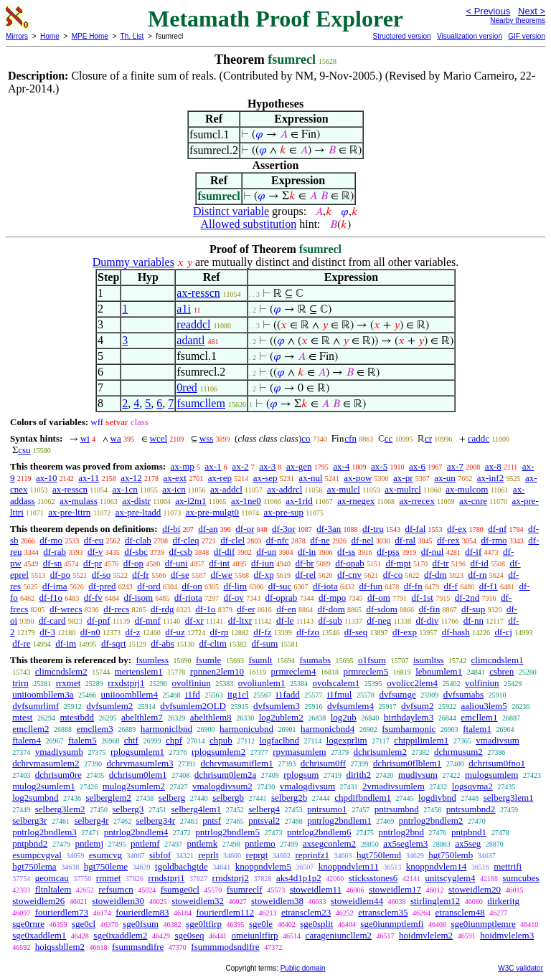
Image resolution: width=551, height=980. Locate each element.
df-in (307, 552)
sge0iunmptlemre (483, 924)
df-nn (474, 620)
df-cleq (186, 540)
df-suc (280, 586)
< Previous (488, 11)
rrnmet (109, 878)
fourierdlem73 (62, 912)
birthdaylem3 (409, 717)
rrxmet (69, 683)
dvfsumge (397, 694)
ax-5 (379, 466)
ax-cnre (473, 501)
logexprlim (347, 740)
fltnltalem (53, 889)
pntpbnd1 (469, 832)
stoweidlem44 (357, 901)
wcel (159, 438)
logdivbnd (437, 798)
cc (389, 438)
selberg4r (91, 820)
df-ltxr (240, 620)
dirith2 (358, 775)
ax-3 (267, 466)
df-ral (405, 540)
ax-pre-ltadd (138, 512)
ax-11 (89, 478)
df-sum (265, 643)
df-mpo (332, 598)
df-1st (423, 598)
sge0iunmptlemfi (392, 924)
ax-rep (220, 478)
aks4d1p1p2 (299, 878)
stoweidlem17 (395, 889)
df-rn (477, 575)
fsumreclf (245, 889)
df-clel (232, 540)
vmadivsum (498, 740)
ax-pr (403, 478)
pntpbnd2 (30, 843)
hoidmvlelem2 (426, 935)
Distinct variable (231, 211)
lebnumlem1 (439, 671)
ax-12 (131, 478)
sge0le (261, 924)
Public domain (303, 968)
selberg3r (29, 820)
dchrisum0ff (323, 763)
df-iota (325, 586)
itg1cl (238, 694)
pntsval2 (264, 820)
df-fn (413, 586)
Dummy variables (133, 262)
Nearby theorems (518, 20)
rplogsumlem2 (218, 752)
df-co (393, 575)
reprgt (257, 855)
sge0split (316, 924)
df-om (379, 598)
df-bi (171, 529)
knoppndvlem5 (263, 866)
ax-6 (417, 466)
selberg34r (156, 820)
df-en (286, 609)
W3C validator (521, 968)
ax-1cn (124, 489)
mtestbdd (77, 717)
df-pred (102, 586)
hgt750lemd (379, 855)
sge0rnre (28, 924)
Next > (532, 11)
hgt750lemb (451, 855)
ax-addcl (226, 489)
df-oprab (281, 598)
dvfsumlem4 (350, 706)
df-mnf (148, 620)
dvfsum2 (418, 706)
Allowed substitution (248, 224)
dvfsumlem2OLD (193, 706)
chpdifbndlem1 (363, 798)
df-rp (219, 632)
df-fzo (308, 632)
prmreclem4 (294, 671)
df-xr (194, 620)
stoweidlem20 (475, 889)
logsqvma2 (472, 786)
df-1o (205, 609)
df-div (428, 620)
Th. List (132, 36)
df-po (60, 575)
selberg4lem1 (196, 809)
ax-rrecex (417, 501)
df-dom (331, 609)
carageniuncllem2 (339, 935)
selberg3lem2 (60, 809)
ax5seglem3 (405, 843)
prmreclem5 (366, 671)
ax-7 (455, 466)
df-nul (433, 552)
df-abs (163, 643)
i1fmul (340, 694)
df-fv (93, 598)
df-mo (51, 540)
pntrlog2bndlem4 (136, 832)
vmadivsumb (59, 752)
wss (207, 438)
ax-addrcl (284, 489)
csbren (501, 671)
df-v (95, 552)
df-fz (262, 632)
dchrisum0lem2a (226, 775)
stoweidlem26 (38, 901)
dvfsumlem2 (109, 706)
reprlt (208, 855)
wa (116, 438)
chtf (131, 740)
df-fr (141, 575)
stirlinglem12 (435, 901)
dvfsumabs (463, 694)
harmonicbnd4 (328, 729)
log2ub (344, 717)
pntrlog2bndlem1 (339, 820)
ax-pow (358, 478)
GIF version (527, 36)
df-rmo (494, 540)
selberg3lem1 (509, 798)
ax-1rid (299, 501)
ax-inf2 (491, 478)
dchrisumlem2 (380, 752)
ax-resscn (198, 293)
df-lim (236, 586)
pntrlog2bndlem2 (431, 820)
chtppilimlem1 (421, 740)
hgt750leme (106, 866)
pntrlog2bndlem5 (227, 832)
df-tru (373, 529)
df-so (102, 575)
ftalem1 (477, 729)
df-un (266, 552)
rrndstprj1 (166, 878)
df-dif (225, 552)
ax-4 (341, 466)
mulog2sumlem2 (134, 786)
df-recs (116, 609)
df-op (133, 563)
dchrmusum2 (458, 752)
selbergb (228, 798)
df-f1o (51, 598)
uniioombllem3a (43, 694)
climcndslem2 (61, 671)
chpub (221, 740)
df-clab (138, 540)
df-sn (53, 563)
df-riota (188, 598)
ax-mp (183, 466)
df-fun (371, 586)
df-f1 (489, 586)
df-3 (47, 632)
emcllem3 (95, 729)
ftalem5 (83, 740)
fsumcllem (201, 403)
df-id (479, 563)
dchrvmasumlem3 (140, 763)
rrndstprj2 (231, 878)
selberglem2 (109, 798)
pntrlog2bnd (401, 832)
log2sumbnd (35, 798)
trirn (20, 683)
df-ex (457, 529)
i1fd (193, 694)
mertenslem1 (139, 671)
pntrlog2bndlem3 (44, 832)
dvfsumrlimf (36, 706)
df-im (66, 643)
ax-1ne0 (246, 501)
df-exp (405, 632)
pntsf (212, 820)
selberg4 (264, 809)
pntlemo (260, 843)
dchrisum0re (58, 775)
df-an (208, 529)
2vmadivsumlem (394, 786)
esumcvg (105, 855)
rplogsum (301, 775)
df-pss (388, 552)
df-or (245, 529)
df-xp (264, 575)
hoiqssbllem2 (60, 947)
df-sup (473, 609)
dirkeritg (503, 901)
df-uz (175, 632)
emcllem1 (479, 717)
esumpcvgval (37, 855)
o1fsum (372, 660)
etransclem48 (460, 912)
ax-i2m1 (190, 501)
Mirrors (17, 36)
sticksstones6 (373, 878)
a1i (184, 309)
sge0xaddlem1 (39, 935)
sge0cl (84, 924)
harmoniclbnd (166, 729)
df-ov (234, 598)
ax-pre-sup (283, 512)
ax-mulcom (467, 489)
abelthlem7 (142, 717)
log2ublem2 (281, 717)
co (306, 438)
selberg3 (128, 809)
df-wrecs (66, 609)
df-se (180, 575)
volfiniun (482, 683)
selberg (172, 798)
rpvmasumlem (299, 752)
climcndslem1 (498, 660)
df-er (246, 609)
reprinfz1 (312, 855)
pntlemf (145, 843)
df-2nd (467, 598)
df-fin (430, 609)
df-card (52, 620)
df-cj (503, 632)
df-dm (435, 575)
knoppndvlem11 (349, 866)
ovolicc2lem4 (412, 683)
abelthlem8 (211, 717)
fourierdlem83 (142, 912)
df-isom (138, 598)
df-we (221, 575)
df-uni (176, 563)
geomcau (52, 878)
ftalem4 (27, 740)
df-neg (379, 620)
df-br (304, 563)
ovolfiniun (192, 683)
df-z (133, 632)
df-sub (330, 620)
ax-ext (174, 478)
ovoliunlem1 (262, 683)
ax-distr (136, 501)
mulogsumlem (491, 775)
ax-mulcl (344, 489)
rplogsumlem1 (137, 752)
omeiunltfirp (255, 935)
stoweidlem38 (277, 901)
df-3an (329, 529)
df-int (219, 563)
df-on (192, 586)
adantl (190, 340)
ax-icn (174, 489)
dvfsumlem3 (277, 706)
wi (85, 438)
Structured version (401, 36)
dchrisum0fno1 (497, 763)
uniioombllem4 (129, 694)
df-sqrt (114, 643)
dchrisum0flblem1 (407, 763)
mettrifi (508, 866)
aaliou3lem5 (484, 706)
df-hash (456, 632)
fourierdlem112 (225, 912)
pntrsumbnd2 (471, 809)
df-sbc (136, 552)
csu (24, 450)
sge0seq (189, 935)
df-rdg (163, 609)
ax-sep (265, 478)
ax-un (445, 478)
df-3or (284, 529)
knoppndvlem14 (437, 866)
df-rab (55, 552)
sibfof (160, 855)
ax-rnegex (356, 501)
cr (428, 438)
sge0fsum (141, 924)
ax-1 (213, 466)
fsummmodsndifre (225, 947)
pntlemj (89, 843)
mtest (22, 717)
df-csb (181, 552)
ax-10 (47, 478)
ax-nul (310, 478)
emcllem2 (30, 729)
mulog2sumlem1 (43, 786)
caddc (479, 438)
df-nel (363, 540)
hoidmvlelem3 (507, 935)
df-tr (441, 563)
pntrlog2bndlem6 (319, 832)
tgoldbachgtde (182, 866)
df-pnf (99, 620)
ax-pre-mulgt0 (212, 512)
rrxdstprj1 (126, 683)
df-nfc (278, 540)
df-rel (305, 575)
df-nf (497, 529)
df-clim (213, 643)
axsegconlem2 (329, 843)
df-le (285, 620)
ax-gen (299, 466)
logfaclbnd (279, 740)
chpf (174, 740)
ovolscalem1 (336, 683)
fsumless (152, 660)
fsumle (208, 660)
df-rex (448, 540)
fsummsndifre (138, 947)
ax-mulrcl (403, 489)
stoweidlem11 (316, 889)
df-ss (346, 552)
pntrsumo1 (327, 809)
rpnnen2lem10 (217, 671)
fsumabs (315, 660)
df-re (21, 643)
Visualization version (470, 36)
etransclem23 (306, 912)
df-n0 (90, 632)
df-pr (93, 563)
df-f (451, 586)
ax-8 (493, 466)
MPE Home (90, 36)
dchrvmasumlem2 (46, 763)
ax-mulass (79, 501)
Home (50, 36)
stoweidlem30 (118, 901)
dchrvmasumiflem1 (237, 763)
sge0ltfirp (204, 924)
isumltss (429, 660)
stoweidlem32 (198, 901)
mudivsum (418, 775)
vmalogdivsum (307, 786)
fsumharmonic (409, 729)
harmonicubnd (246, 729)
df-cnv (349, 575)
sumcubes (521, 878)
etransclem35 (383, 912)
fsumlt (260, 660)
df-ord (149, 586)
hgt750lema (34, 866)
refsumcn (116, 889)
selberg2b (289, 798)
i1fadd (287, 694)
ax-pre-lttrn (69, 512)
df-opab (349, 563)
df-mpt (398, 563)
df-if (473, 552)
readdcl (193, 324)
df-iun (263, 563)
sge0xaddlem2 (120, 935)
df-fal (415, 529)
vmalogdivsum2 (222, 786)
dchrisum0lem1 (138, 775)
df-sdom (382, 609)
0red (187, 387)
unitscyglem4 (450, 878)
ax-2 (240, 466)
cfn (350, 438)
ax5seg (468, 843)
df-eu (94, 540)
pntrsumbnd (397, 809)
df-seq (356, 632)
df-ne (320, 540)
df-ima (55, 586)
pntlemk (203, 843)
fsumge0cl (180, 889)
